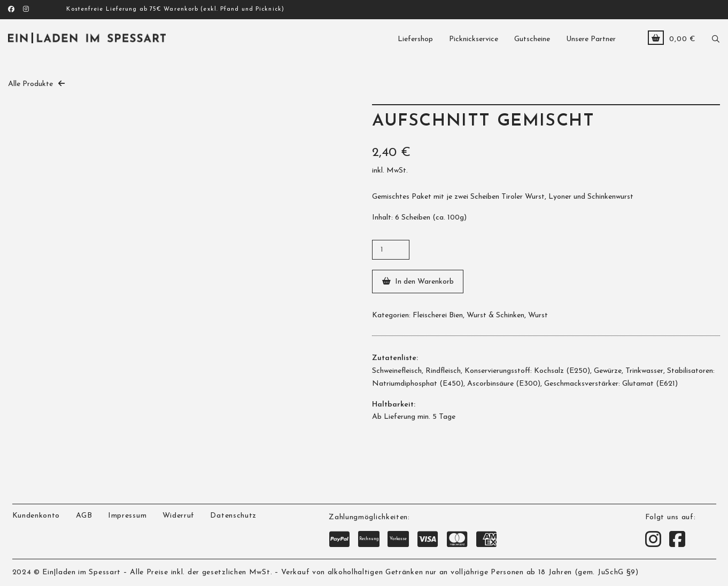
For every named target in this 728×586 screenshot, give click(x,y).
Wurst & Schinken (495, 315)
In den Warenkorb (424, 282)
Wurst (538, 315)
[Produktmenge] (391, 250)
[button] (716, 38)
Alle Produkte (30, 84)
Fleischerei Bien (438, 315)
